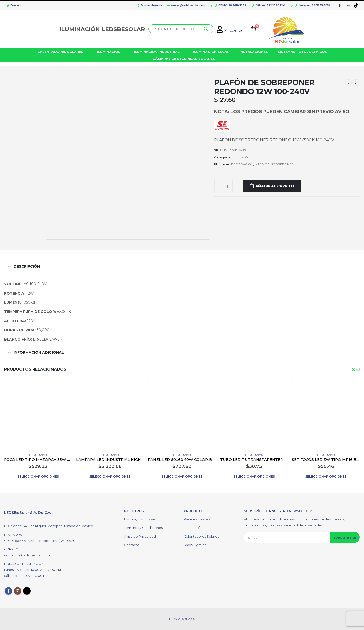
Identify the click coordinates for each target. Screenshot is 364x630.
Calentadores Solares (201, 536)
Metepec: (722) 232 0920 (56, 541)
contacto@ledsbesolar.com (27, 555)
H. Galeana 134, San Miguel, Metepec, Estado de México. (49, 526)
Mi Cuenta (229, 30)
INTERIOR (262, 164)
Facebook (8, 591)
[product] (38, 415)
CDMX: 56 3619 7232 (231, 5)
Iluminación (241, 157)
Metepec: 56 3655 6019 (312, 5)
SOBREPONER (282, 164)
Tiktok (27, 591)
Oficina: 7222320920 (268, 5)
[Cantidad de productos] (227, 186)
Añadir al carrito (275, 186)
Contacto (13, 5)
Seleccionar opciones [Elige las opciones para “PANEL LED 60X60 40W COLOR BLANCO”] (182, 477)
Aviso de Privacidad (140, 536)
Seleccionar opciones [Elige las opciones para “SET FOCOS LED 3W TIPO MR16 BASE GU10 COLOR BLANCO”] (326, 477)
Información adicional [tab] (39, 352)
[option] (24, 96)
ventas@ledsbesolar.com (187, 5)
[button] (354, 369)
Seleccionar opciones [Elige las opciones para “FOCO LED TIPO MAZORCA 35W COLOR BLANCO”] (38, 477)
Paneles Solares (197, 519)
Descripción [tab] (27, 266)
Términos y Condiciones (143, 528)
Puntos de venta (150, 5)
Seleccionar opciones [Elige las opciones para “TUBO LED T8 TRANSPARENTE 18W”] (254, 477)
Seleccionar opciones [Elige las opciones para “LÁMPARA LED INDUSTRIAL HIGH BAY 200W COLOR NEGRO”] (110, 477)
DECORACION (242, 164)
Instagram (18, 591)
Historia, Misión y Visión (142, 519)
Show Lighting (195, 545)
